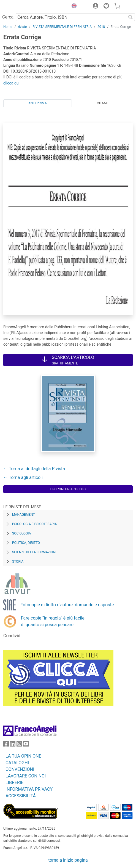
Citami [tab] (102, 103)
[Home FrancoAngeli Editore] (22, 7)
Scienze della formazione (35, 552)
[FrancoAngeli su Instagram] (19, 745)
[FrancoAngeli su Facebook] (6, 745)
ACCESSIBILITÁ (21, 796)
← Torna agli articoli (23, 477)
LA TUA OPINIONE (23, 756)
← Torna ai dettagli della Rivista (34, 469)
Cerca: (8, 17)
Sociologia (21, 533)
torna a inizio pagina (68, 860)
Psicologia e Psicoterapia (34, 524)
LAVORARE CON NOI (26, 776)
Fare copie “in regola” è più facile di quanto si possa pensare (53, 621)
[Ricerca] (130, 17)
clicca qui (11, 83)
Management (24, 515)
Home (8, 27)
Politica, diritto (26, 543)
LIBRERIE (14, 783)
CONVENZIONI (20, 769)
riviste (22, 27)
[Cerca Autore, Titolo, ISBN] (71, 17)
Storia (18, 562)
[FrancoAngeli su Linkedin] (13, 745)
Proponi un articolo (68, 489)
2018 (101, 27)
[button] (73, 7)
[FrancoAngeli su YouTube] (26, 745)
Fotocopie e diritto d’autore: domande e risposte (67, 605)
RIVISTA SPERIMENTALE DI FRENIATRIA (62, 27)
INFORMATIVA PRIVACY (29, 789)
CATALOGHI (17, 763)
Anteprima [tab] (38, 103)
